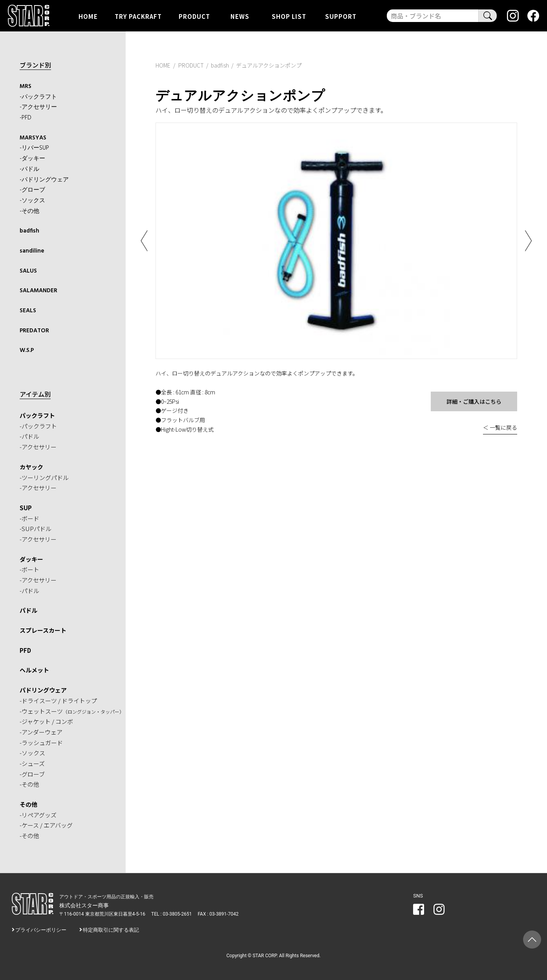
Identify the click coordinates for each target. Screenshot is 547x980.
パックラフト (37, 415)
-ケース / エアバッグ (46, 825)
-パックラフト (38, 97)
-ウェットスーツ (72, 711)
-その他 (29, 211)
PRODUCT (194, 16)
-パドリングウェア (44, 180)
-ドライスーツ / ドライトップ (58, 701)
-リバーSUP (34, 148)
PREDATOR (34, 331)
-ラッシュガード (41, 743)
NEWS (240, 16)
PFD (25, 650)
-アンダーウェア (41, 732)
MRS (26, 86)
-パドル (29, 169)
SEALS (28, 311)
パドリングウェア (43, 690)
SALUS (28, 271)
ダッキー (31, 559)
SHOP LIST (289, 16)
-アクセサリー (38, 107)
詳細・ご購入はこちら (474, 401)
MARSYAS (33, 138)
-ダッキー (32, 159)
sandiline (32, 251)
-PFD (26, 118)
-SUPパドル (36, 528)
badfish (29, 231)
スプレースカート (43, 630)
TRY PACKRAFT (138, 16)
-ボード (29, 518)
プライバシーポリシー (41, 930)
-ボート (29, 569)
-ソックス (32, 201)
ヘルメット (34, 670)
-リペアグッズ (38, 815)
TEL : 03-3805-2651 (171, 914)
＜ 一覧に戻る (500, 427)
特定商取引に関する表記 (111, 930)
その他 (28, 804)
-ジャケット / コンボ (46, 721)
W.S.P (27, 350)
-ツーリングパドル (44, 477)
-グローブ (32, 190)
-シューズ (32, 763)
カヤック (31, 467)
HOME (88, 16)
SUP (26, 508)
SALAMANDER (38, 291)
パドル (28, 610)
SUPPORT (341, 16)
